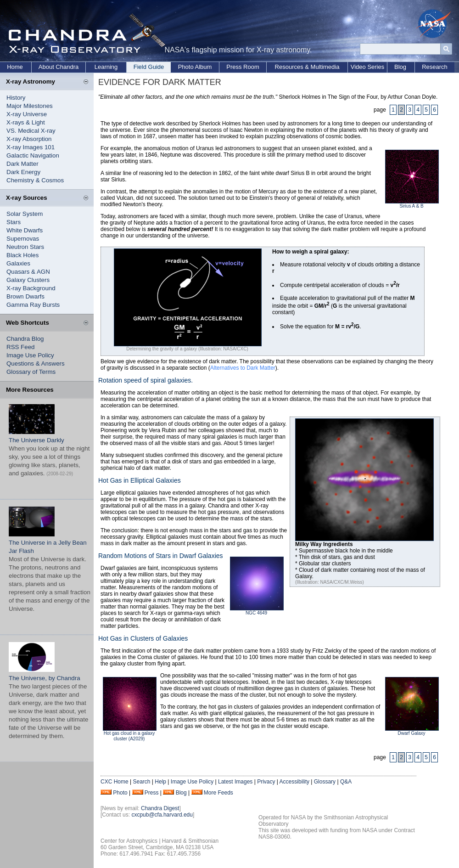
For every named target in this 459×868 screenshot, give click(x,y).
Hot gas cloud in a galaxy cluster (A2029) (129, 736)
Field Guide (149, 67)
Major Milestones (30, 106)
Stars (14, 222)
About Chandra (59, 67)
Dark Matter (22, 164)
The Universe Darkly (36, 440)
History (16, 98)
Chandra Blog (25, 339)
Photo (120, 793)
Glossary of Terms (31, 372)
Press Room (243, 67)
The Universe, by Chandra (45, 678)
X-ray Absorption (29, 139)
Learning (106, 67)
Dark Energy (23, 172)
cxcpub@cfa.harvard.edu (162, 815)
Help (160, 782)
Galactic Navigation (33, 155)
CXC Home (115, 782)
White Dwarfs (25, 230)
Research (435, 67)
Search (141, 782)
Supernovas (23, 239)
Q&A (346, 782)
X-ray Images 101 (31, 147)
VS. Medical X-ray (31, 131)
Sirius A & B (411, 206)
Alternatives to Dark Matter (243, 368)
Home (15, 67)
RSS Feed (21, 347)
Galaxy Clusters (28, 280)
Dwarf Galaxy (411, 733)
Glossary (325, 782)
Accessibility (294, 782)
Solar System (25, 214)
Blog (400, 67)
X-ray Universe (27, 114)
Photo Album (195, 67)
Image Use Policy (30, 355)
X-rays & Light (26, 122)
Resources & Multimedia (307, 67)
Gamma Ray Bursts (33, 305)
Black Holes (22, 255)
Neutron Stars (25, 247)
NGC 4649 (256, 613)
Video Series (367, 67)
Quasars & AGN (28, 272)
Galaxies (18, 263)
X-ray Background (31, 288)
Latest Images (235, 782)
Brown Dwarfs (25, 296)
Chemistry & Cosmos (35, 180)
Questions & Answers (36, 364)
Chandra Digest (160, 808)
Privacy (266, 782)
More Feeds (218, 793)
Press (152, 793)
